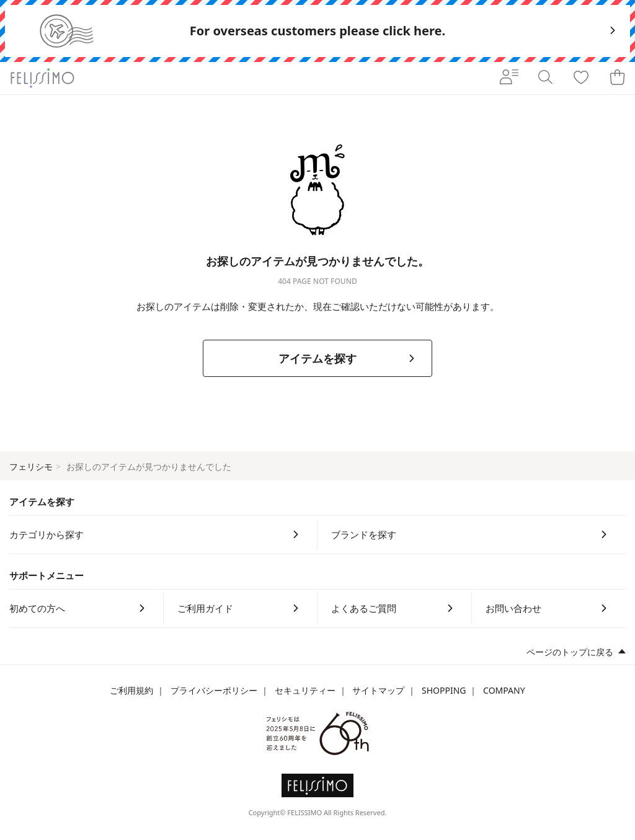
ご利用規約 (131, 690)
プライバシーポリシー (214, 690)
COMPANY (504, 690)
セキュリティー (305, 690)
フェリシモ (31, 466)
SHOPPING (444, 690)
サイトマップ (378, 690)
